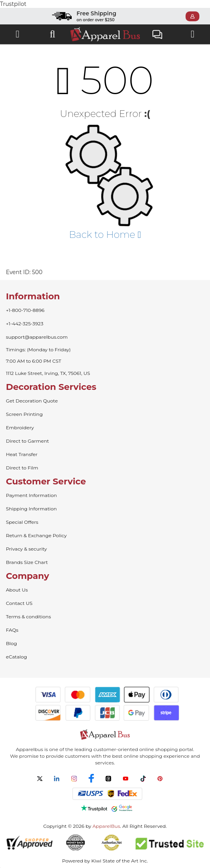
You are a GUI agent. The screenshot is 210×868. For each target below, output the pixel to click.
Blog (11, 643)
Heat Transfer (22, 454)
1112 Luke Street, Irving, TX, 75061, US (48, 373)
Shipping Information (31, 509)
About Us (17, 590)
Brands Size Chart (27, 562)
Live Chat (157, 35)
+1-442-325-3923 (25, 324)
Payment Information (31, 495)
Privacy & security (26, 549)
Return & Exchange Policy (36, 535)
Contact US (19, 603)
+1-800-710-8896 (25, 310)
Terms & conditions (28, 617)
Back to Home (105, 235)
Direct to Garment (27, 441)
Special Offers (22, 522)
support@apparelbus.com (37, 337)
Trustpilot (13, 4)
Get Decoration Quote (32, 401)
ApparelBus (106, 826)
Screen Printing (24, 414)
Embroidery (20, 428)
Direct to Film (22, 468)
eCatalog (16, 657)
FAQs (12, 630)
